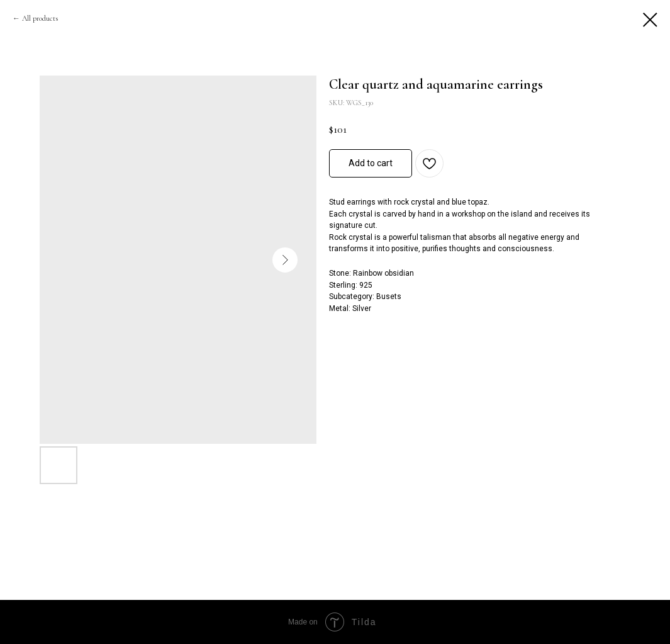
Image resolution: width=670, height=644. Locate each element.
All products (40, 18)
